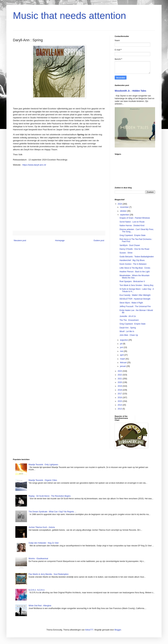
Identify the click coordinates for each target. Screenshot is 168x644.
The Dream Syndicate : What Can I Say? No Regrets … (52, 512)
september (125, 215)
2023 (120, 371)
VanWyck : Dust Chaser (130, 245)
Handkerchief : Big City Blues (132, 260)
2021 (120, 379)
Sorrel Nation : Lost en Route (132, 222)
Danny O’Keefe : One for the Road (134, 249)
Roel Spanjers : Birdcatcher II (132, 281)
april (122, 355)
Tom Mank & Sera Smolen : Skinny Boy (136, 285)
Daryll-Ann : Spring (128, 328)
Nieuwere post (20, 241)
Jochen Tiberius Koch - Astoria (42, 527)
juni (122, 347)
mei (122, 351)
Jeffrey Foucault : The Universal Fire (135, 306)
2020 (120, 382)
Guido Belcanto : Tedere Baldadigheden (137, 257)
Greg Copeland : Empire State (133, 235)
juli (121, 344)
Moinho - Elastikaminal (38, 559)
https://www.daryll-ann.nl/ (34, 165)
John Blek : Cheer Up (129, 335)
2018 (120, 390)
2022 (120, 375)
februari (124, 363)
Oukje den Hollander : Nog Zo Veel (44, 543)
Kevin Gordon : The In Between (133, 264)
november (125, 207)
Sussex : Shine (126, 253)
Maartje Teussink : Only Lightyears (43, 465)
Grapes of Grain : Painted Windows (135, 218)
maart (123, 359)
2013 (120, 409)
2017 (120, 394)
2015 (120, 401)
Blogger (118, 630)
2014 (120, 405)
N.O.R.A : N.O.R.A (37, 590)
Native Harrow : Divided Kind (132, 226)
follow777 (89, 630)
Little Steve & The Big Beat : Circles (135, 268)
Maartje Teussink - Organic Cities (43, 480)
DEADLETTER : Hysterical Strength (135, 299)
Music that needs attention (69, 16)
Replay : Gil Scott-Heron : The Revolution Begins (50, 496)
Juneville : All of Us (128, 316)
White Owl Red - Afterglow (40, 606)
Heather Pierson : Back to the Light (135, 272)
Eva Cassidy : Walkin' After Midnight (135, 295)
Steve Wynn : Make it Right (131, 303)
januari (123, 366)
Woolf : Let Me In (127, 331)
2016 (120, 398)
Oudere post (99, 241)
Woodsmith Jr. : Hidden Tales (130, 91)
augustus (124, 340)
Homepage (60, 241)
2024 (120, 204)
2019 (120, 386)
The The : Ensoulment (129, 320)
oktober (123, 211)
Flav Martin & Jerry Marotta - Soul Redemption (49, 574)
